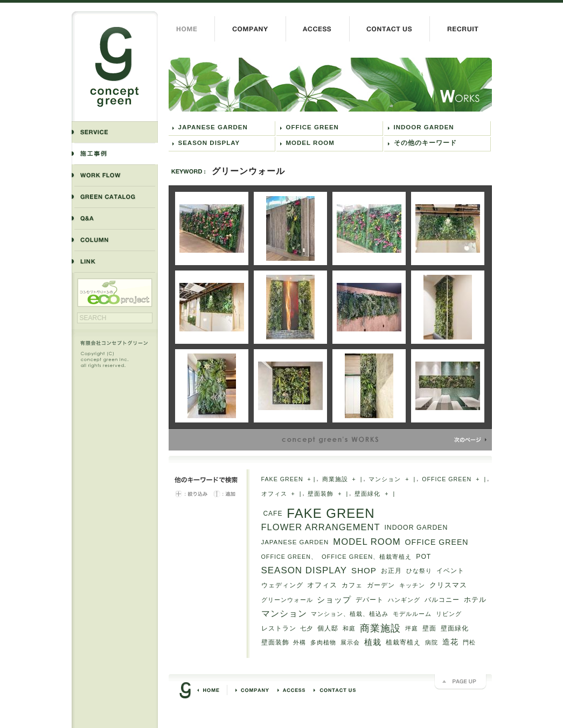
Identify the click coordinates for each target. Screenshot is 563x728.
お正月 (391, 571)
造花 (450, 642)
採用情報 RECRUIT (461, 29)
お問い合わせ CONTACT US (389, 29)
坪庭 (412, 628)
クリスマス (448, 585)
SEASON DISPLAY (209, 143)
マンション (385, 479)
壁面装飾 (321, 494)
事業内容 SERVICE (115, 132)
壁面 (429, 628)
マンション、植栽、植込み (350, 614)
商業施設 (335, 479)
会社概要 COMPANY (250, 29)
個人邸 (328, 628)
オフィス (274, 494)
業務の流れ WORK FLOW (115, 175)
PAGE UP (460, 682)
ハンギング (404, 600)
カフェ (352, 585)
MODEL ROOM (310, 143)
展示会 (350, 642)
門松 (469, 642)
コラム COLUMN (115, 240)
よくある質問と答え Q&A (115, 218)
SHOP (364, 570)
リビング (449, 614)
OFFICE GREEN (312, 127)
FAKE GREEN (282, 479)
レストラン (279, 628)
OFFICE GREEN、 (289, 557)
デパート (370, 599)
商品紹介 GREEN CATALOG (115, 197)
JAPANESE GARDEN (213, 127)
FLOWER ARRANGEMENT (321, 527)
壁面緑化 (367, 494)
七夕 (307, 628)
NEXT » (470, 440)
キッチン (412, 585)
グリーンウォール (330, 85)
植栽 (373, 642)
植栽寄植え (403, 642)
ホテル (475, 599)
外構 (300, 642)
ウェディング (282, 585)
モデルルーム (412, 614)
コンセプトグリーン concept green (115, 66)
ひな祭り (419, 571)
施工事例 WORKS (115, 154)
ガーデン (381, 585)
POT (423, 557)
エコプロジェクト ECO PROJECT (115, 293)
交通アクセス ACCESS (317, 29)
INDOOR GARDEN (424, 127)
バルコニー (442, 600)
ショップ (334, 600)
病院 (432, 642)
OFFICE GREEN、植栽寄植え (367, 557)
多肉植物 (323, 642)
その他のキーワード (425, 143)
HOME (192, 29)
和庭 (349, 628)
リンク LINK (115, 262)
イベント (450, 571)
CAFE (273, 514)
